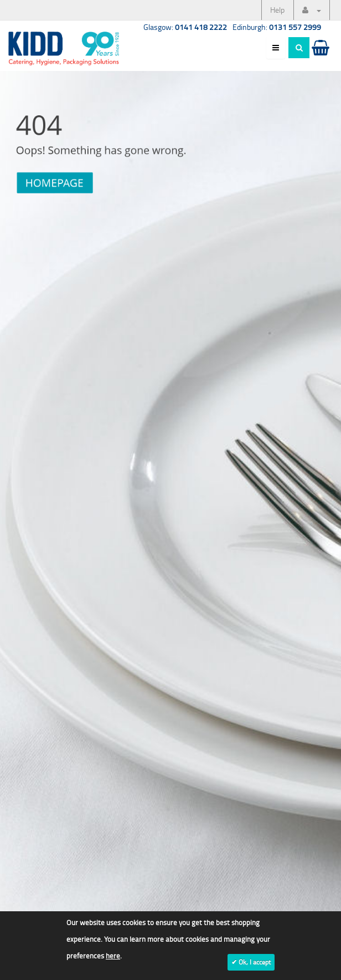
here (113, 956)
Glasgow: (185, 27)
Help (277, 10)
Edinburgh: (277, 27)
